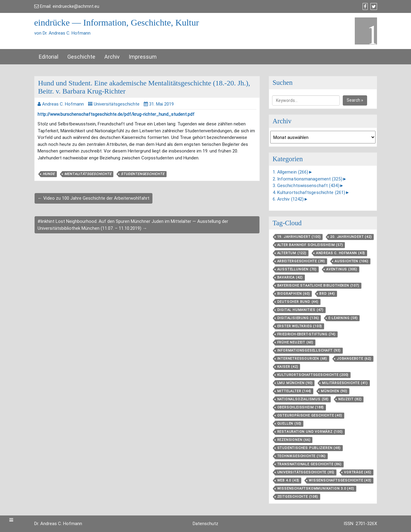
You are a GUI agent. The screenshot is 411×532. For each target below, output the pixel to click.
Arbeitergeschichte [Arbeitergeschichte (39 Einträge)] (301, 261)
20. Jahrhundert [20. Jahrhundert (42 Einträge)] (351, 237)
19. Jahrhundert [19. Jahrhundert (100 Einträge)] (299, 237)
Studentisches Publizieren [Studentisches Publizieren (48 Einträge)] (309, 448)
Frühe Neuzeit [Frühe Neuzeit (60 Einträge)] (295, 342)
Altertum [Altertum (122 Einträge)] (292, 253)
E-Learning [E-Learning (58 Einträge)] (343, 318)
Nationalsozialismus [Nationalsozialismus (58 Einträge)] (303, 399)
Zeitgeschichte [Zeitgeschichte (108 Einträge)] (298, 497)
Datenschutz (205, 524)
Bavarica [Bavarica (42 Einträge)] (290, 277)
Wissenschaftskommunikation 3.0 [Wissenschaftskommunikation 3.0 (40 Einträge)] (316, 489)
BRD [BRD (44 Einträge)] (327, 294)
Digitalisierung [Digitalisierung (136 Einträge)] (298, 318)
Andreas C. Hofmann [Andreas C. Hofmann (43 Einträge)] (340, 253)
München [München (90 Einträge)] (334, 391)
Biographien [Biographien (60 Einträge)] (294, 294)
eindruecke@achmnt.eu (76, 6)
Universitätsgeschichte (117, 104)
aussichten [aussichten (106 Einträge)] (351, 261)
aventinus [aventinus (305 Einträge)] (342, 269)
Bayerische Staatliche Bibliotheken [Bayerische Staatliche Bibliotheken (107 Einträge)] (318, 286)
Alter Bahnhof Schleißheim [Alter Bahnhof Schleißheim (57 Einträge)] (310, 245)
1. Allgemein (291, 172)
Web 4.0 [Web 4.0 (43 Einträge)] (288, 480)
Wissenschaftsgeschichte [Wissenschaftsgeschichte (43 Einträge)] (340, 480)
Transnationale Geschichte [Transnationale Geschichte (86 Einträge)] (309, 464)
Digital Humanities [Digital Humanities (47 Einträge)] (300, 310)
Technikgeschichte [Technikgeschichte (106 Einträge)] (301, 456)
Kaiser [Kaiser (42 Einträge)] (288, 367)
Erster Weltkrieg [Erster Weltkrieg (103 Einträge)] (300, 326)
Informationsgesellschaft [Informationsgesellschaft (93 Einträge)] (309, 351)
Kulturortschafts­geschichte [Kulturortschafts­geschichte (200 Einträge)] (313, 375)
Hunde (49, 174)
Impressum (143, 57)
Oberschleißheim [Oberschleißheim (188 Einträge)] (301, 407)
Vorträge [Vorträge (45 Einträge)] (357, 472)
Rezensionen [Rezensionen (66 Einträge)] (294, 440)
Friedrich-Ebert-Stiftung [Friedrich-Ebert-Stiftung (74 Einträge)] (306, 334)
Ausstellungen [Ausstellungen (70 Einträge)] (297, 269)
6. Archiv (288, 199)
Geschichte (81, 57)
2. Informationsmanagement (308, 179)
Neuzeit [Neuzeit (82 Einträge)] (350, 399)
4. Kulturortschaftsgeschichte (309, 192)
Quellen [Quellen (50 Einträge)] (289, 424)
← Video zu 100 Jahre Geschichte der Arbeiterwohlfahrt (94, 198)
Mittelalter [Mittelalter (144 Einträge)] (294, 391)
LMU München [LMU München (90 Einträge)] (295, 383)
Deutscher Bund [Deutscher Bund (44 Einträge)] (298, 302)
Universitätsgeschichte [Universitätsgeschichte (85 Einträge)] (306, 472)
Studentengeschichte (143, 174)
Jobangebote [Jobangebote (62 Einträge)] (354, 359)
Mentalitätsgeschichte (88, 174)
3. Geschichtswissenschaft (306, 186)
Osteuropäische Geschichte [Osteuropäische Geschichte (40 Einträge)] (310, 415)
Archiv (112, 57)
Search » (355, 100)
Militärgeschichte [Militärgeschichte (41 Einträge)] (345, 383)
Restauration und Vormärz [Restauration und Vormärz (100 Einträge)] (310, 432)
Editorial (49, 57)
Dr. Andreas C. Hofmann (58, 524)
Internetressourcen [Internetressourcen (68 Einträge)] (302, 359)
